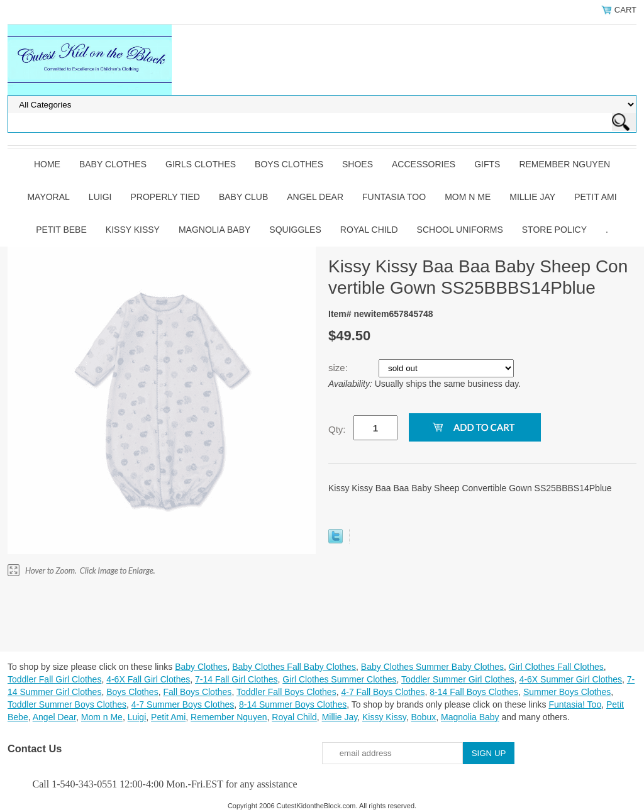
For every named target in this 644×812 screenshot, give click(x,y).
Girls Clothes (201, 164)
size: (339, 368)
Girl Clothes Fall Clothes (556, 667)
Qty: (337, 429)
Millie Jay (532, 197)
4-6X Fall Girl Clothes (148, 679)
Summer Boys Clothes (567, 692)
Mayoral (48, 197)
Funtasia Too (394, 197)
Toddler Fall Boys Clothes (286, 692)
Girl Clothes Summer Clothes (339, 679)
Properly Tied (165, 197)
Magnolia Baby (214, 230)
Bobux (423, 717)
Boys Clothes (289, 164)
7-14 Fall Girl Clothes (236, 679)
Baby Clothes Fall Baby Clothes (294, 667)
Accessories (424, 164)
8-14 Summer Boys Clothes (293, 704)
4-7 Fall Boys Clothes (383, 692)
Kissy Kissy (133, 230)
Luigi (100, 197)
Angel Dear (315, 197)
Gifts (487, 164)
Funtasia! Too (575, 704)
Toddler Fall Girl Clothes (54, 679)
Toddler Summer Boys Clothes (67, 704)
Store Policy (554, 230)
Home (47, 164)
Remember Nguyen (564, 164)
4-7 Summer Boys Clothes (183, 704)
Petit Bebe (61, 230)
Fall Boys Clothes (197, 692)
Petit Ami (595, 197)
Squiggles (295, 230)
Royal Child (369, 230)
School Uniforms (460, 230)
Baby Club (243, 197)
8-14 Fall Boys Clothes (474, 692)
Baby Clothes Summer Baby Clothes (432, 667)
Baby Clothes (113, 164)
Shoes (358, 164)
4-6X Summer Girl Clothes (571, 679)
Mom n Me (468, 197)
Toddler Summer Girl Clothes (458, 679)
